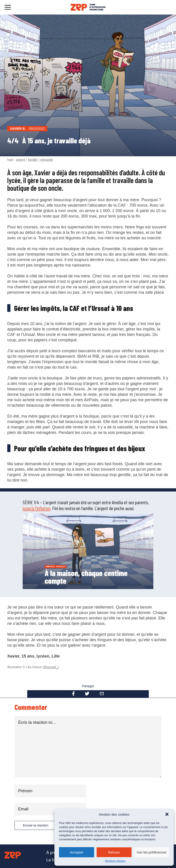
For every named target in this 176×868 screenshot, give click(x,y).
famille (33, 160)
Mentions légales (115, 861)
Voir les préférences (152, 852)
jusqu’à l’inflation (37, 508)
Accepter (77, 852)
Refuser (114, 852)
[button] (167, 814)
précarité (46, 160)
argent (21, 160)
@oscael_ (51, 667)
